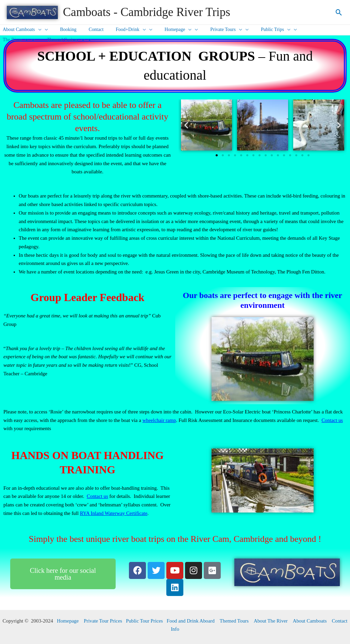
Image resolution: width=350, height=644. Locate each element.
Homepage (166, 30)
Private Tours (211, 30)
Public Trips (258, 30)
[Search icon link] (339, 12)
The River (302, 30)
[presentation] (37, 30)
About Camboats (311, 621)
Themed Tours (235, 621)
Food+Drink (121, 30)
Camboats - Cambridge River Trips (147, 12)
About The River (272, 621)
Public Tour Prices (144, 621)
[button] (186, 125)
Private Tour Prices (102, 621)
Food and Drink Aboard (191, 621)
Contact (89, 29)
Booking (64, 29)
